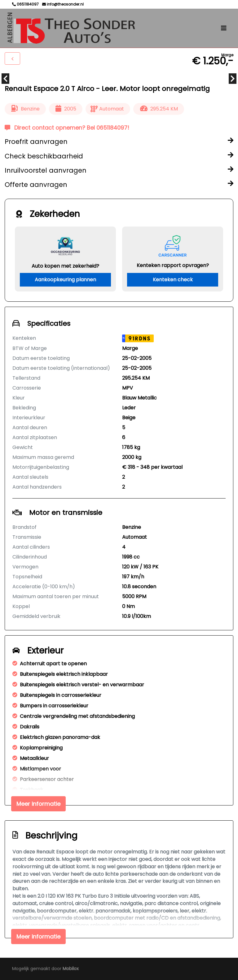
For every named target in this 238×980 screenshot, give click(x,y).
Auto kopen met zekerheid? (65, 266)
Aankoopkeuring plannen (65, 280)
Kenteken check (173, 280)
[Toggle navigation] (224, 28)
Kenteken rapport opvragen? (173, 265)
